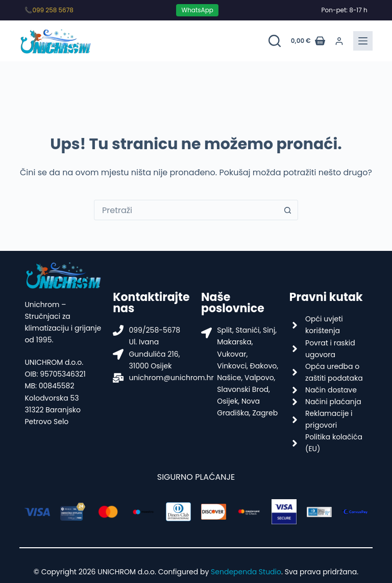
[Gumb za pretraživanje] (287, 210)
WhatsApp (197, 10)
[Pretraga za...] (186, 210)
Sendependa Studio (246, 572)
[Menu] (363, 41)
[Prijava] (339, 41)
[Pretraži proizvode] (275, 41)
